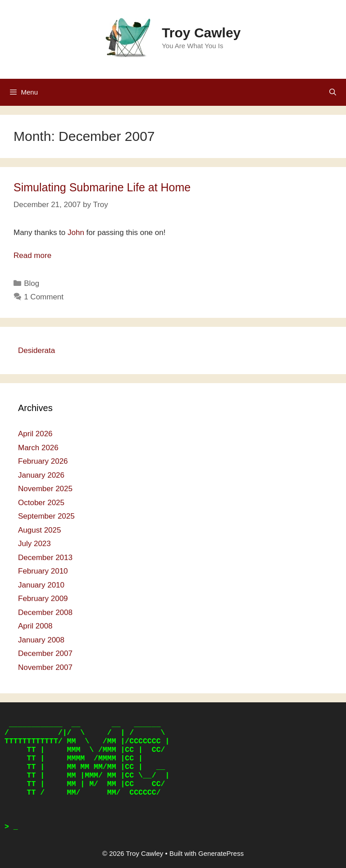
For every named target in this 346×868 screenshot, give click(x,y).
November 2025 (45, 489)
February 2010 (43, 571)
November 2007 (45, 667)
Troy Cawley (201, 33)
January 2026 (41, 475)
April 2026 (35, 434)
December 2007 (45, 653)
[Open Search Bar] (333, 92)
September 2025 (46, 516)
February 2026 (43, 461)
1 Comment (44, 297)
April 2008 (35, 626)
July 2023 (34, 544)
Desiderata (36, 350)
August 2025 (39, 530)
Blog (32, 283)
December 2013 (45, 558)
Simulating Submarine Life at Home (102, 187)
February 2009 (43, 599)
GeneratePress (221, 853)
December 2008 (45, 613)
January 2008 (41, 640)
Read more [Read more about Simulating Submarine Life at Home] (32, 255)
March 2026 (38, 448)
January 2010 (41, 585)
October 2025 (41, 503)
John (76, 233)
